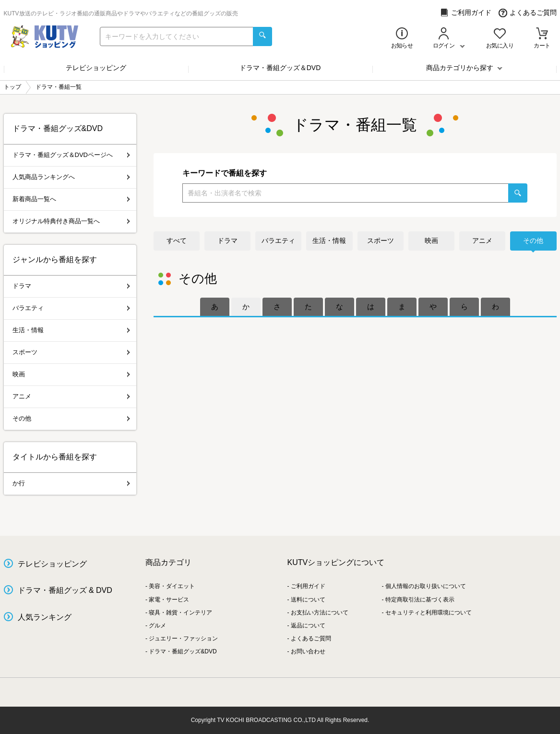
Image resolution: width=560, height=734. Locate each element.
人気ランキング (45, 617)
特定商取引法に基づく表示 (420, 600)
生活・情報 (329, 241)
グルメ (157, 626)
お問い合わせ (308, 651)
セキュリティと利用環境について (429, 613)
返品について (308, 626)
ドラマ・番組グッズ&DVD (183, 651)
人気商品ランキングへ (71, 177)
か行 (71, 483)
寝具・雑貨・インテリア (180, 613)
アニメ (482, 241)
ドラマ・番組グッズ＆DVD (280, 68)
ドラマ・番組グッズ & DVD (65, 590)
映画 (431, 241)
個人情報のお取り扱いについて (426, 586)
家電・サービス (169, 600)
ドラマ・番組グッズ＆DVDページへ (71, 155)
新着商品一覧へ (71, 199)
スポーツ (381, 241)
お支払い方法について (320, 613)
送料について (308, 600)
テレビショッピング (96, 68)
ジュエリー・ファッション (183, 638)
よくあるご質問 (528, 13)
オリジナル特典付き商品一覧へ (71, 221)
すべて (177, 241)
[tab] (215, 307)
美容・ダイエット (172, 586)
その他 (533, 241)
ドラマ (227, 241)
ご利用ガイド (466, 13)
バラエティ (278, 241)
